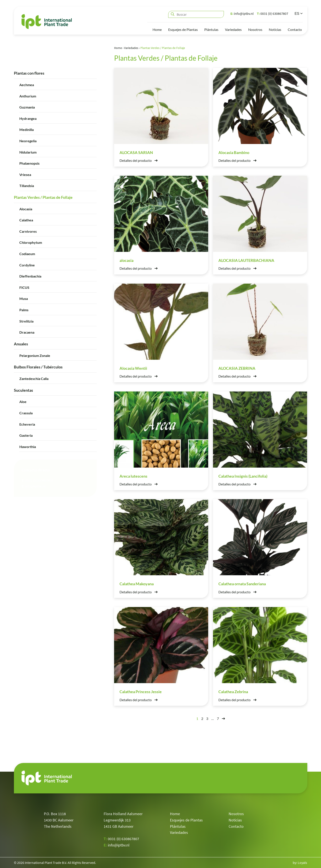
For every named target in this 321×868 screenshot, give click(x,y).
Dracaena (27, 332)
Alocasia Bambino (234, 152)
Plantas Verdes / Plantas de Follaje (43, 197)
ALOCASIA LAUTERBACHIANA (246, 260)
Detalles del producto (139, 160)
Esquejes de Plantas (183, 29)
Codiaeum (27, 253)
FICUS (24, 287)
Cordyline (27, 265)
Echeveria (27, 424)
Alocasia (26, 209)
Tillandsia (27, 186)
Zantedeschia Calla (34, 378)
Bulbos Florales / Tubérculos (38, 367)
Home (157, 29)
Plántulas (211, 29)
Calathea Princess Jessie (141, 692)
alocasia (126, 260)
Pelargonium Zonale (35, 355)
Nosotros (255, 29)
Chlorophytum (31, 242)
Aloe (23, 402)
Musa (24, 299)
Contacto (295, 29)
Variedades (233, 29)
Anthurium (28, 96)
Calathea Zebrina (233, 692)
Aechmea (27, 84)
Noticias (275, 29)
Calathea (26, 220)
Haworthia (28, 446)
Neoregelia (28, 141)
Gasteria (26, 435)
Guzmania (27, 107)
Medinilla (27, 130)
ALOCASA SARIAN (136, 152)
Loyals (302, 863)
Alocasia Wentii (133, 368)
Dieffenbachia (30, 276)
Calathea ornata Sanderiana (242, 584)
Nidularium (28, 152)
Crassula (26, 413)
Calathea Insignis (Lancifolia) (243, 476)
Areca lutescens (133, 476)
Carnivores (28, 231)
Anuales (21, 344)
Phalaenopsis (29, 163)
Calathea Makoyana (137, 584)
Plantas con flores (29, 73)
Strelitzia (26, 321)
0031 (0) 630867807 (273, 13)
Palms (24, 310)
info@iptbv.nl (242, 13)
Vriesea (25, 174)
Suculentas (23, 390)
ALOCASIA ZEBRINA (237, 368)
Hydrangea (28, 118)
